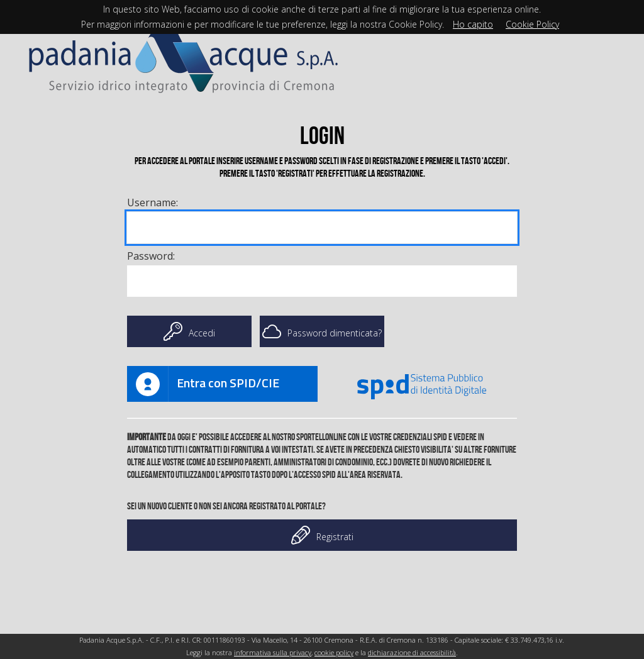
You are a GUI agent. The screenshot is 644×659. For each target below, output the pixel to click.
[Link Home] (184, 54)
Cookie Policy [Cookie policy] (532, 24)
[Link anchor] (222, 384)
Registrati (322, 535)
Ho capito (473, 24)
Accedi (189, 331)
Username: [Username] (153, 202)
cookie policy (334, 652)
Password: (151, 256)
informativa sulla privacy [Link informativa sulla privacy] (273, 652)
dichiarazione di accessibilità (412, 652)
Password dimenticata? (322, 331)
